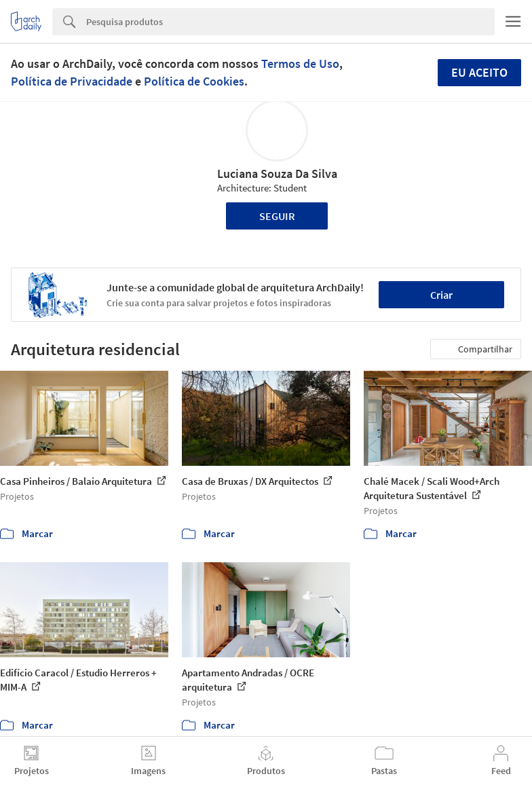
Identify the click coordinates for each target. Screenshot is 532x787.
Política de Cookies (194, 81)
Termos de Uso (300, 63)
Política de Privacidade (72, 81)
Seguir (277, 216)
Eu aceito (479, 72)
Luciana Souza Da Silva (277, 173)
